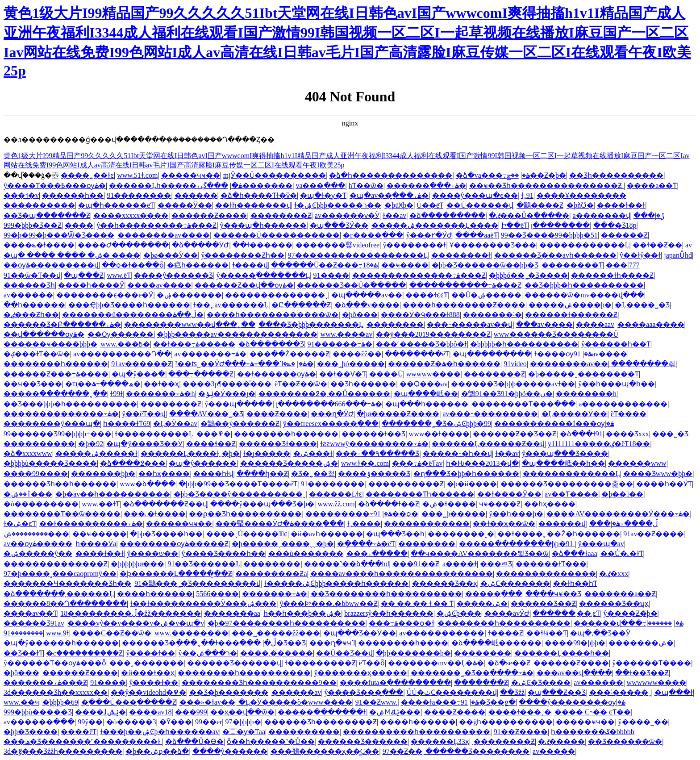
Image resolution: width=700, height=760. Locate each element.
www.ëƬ (119, 275)
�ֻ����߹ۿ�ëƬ (366, 544)
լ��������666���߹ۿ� (329, 404)
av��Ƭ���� (571, 494)
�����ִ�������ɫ (322, 712)
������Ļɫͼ (336, 494)
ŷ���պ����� (238, 404)
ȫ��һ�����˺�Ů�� (271, 741)
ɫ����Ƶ (506, 633)
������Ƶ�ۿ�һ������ (444, 364)
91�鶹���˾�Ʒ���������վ (198, 583)
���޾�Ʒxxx (627, 434)
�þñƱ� (580, 205)
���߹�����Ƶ (201, 374)
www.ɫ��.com (365, 463)
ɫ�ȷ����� (267, 453)
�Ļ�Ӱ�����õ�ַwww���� (295, 702)
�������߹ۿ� (275, 594)
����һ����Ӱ (91, 285)
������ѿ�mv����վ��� (584, 295)
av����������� (442, 633)
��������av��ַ (569, 364)
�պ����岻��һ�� (563, 463)
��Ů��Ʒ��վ (344, 653)
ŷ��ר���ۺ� (208, 653)
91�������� (139, 195)
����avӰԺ (507, 613)
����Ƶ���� (277, 414)
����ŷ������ (230, 751)
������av (296, 692)
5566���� (217, 594)
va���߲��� (320, 186)
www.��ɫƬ (101, 504)
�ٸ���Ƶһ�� (31, 315)
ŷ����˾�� (643, 722)
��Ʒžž (512, 692)
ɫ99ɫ (117, 394)
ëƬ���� (629, 414)
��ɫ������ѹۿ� (277, 374)
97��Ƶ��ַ (402, 751)
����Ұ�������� (581, 195)
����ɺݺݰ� (100, 712)
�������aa (232, 613)
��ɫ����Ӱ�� (509, 494)
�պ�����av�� (367, 295)
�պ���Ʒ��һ (395, 534)
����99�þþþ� (575, 643)
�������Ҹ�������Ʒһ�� (67, 583)
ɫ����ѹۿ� (563, 354)
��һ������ (34, 305)
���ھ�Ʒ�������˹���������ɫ (83, 741)
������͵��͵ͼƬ (566, 613)
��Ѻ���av (424, 384)
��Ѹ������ (121, 334)
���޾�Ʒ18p (615, 225)
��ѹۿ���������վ (51, 265)
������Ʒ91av (34, 623)
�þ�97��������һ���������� (287, 623)
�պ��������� (492, 354)
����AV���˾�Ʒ (206, 414)
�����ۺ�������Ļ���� (435, 225)
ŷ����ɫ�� (150, 653)
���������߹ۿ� (349, 514)
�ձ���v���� (367, 305)
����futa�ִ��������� (395, 683)
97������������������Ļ (358, 255)
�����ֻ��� (494, 594)
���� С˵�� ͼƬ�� (593, 712)
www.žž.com (336, 504)
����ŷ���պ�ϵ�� (475, 195)
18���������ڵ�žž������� (130, 613)
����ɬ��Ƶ (211, 444)
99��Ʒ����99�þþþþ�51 (549, 235)
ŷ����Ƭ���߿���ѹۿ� (55, 186)
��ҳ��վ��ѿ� (242, 712)
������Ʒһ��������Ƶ (321, 722)
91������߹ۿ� (340, 344)
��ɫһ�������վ (253, 205)
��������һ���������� (504, 623)
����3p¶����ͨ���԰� (227, 384)
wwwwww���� (656, 683)
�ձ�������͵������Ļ (59, 594)
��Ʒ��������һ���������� (386, 594)
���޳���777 (623, 265)
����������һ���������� (417, 732)
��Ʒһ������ (363, 384)
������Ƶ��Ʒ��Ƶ (515, 434)
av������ (28, 295)
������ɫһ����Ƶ (612, 275)
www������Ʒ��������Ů (556, 334)
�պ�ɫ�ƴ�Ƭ (323, 195)
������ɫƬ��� (551, 564)
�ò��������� (41, 504)
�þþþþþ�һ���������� (524, 344)
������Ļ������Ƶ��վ (488, 444)
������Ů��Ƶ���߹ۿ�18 (325, 265)
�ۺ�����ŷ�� (38, 553)
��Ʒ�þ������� (229, 692)
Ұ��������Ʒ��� (493, 245)
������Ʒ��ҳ (445, 583)
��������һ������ (56, 364)
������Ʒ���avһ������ (555, 255)
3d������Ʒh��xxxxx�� (56, 692)
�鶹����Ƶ (540, 205)
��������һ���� (403, 643)
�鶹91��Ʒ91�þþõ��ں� (507, 394)
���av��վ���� (574, 673)
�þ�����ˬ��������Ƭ (583, 374)
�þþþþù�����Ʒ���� (50, 463)
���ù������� (306, 553)
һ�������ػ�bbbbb (593, 732)
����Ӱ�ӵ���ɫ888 (420, 315)
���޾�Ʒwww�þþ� (658, 474)
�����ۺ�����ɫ (96, 453)
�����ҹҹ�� (191, 175)
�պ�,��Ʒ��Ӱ (600, 633)
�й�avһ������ (327, 534)
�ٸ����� (561, 741)
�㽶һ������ (198, 265)
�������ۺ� (641, 643)
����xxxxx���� (131, 215)
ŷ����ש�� (152, 553)
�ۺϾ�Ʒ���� (541, 683)
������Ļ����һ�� (562, 653)
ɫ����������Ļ (154, 434)
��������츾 (643, 364)
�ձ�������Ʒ (271, 344)
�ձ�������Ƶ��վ (165, 504)
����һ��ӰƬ (664, 484)
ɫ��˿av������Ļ (231, 305)
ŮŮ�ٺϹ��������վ (452, 692)
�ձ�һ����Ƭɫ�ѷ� (259, 195)
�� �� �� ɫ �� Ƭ (417, 603)
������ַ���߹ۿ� (426, 186)
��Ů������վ (480, 205)
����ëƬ (79, 732)
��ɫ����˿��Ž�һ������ (559, 534)
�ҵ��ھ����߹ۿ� (103, 384)
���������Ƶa (271, 574)
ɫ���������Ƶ (320, 663)
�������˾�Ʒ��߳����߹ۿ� (472, 673)
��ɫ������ (262, 245)
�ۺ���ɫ (313, 453)
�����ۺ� (482, 603)
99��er (208, 722)
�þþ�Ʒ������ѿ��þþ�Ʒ (485, 265)
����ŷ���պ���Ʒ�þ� (262, 504)
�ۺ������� (189, 295)
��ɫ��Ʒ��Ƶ (642, 673)
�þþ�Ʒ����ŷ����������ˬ (240, 494)
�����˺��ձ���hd (347, 564)
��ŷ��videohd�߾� (148, 692)
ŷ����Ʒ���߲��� (364, 692)
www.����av (347, 334)
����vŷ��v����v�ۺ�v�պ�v (136, 623)
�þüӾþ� (399, 205)
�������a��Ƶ (620, 594)
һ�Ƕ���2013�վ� (482, 463)
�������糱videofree (337, 245)
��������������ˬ (277, 295)
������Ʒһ (29, 285)
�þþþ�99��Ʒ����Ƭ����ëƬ (238, 484)
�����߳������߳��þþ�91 (517, 544)
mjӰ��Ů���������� (275, 175)
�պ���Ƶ (84, 275)
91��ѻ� (396, 514)
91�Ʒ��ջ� (488, 702)
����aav (595, 324)
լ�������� (560, 225)
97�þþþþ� (243, 722)
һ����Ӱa (96, 544)
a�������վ (601, 215)
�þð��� (360, 315)
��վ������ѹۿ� (44, 334)
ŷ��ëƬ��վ (144, 414)
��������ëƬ (417, 354)
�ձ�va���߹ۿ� (493, 175)
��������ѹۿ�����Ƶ (174, 544)
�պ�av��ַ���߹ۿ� (389, 195)
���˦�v (21, 195)
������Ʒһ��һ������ (60, 484)
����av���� (159, 285)
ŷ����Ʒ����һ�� (223, 553)
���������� (39, 205)
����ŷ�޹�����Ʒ (173, 275)
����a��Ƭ (652, 186)
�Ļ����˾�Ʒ (642, 305)
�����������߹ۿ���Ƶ (465, 285)
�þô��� (21, 673)
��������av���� (164, 235)
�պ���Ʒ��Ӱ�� (360, 633)
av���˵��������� (490, 414)
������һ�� (73, 195)
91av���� (600, 354)
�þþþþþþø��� (137, 564)
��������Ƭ (572, 265)
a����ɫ (460, 564)
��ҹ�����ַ (100, 534)
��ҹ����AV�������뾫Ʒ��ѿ (480, 553)
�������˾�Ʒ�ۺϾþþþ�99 (436, 424)
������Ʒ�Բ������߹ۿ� (62, 324)
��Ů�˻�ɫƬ (622, 553)
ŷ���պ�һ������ (263, 225)
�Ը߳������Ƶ (301, 305)
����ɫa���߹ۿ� (440, 702)
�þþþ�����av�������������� (237, 334)
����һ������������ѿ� (273, 315)
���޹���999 (191, 712)
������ (196, 195)
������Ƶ (624, 235)
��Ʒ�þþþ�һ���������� (584, 285)
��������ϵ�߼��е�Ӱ (105, 295)
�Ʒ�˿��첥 (313, 474)
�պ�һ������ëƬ (116, 205)
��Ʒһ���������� (616, 175)
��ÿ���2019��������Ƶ (433, 334)
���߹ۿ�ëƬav (417, 463)
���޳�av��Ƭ (30, 613)
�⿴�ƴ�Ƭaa (244, 732)
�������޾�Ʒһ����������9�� (259, 683)
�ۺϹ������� (515, 583)
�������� (395, 324)
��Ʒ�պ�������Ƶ (47, 215)
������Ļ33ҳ (440, 741)
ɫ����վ (250, 265)
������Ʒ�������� (477, 751)
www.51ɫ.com (137, 175)
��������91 (23, 633)
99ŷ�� (90, 722)
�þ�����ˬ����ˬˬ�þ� (283, 544)
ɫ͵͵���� (364, 524)
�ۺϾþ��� (459, 613)
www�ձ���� (148, 484)
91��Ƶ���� (521, 732)
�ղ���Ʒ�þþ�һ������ (466, 474)
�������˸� (492, 315)
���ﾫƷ (496, 564)
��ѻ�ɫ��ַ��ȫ (133, 265)
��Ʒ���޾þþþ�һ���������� (70, 404)
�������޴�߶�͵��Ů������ (325, 394)
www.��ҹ (21, 702)
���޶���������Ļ (584, 245)
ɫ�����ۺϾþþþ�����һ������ (336, 583)
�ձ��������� (447, 215)
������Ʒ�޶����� (363, 741)
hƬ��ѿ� (366, 186)
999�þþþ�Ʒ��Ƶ (33, 225)
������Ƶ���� (209, 215)
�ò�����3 (131, 722)
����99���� (36, 474)
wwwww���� (433, 374)
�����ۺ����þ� (570, 305)
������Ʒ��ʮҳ (614, 603)
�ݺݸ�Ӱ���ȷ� (227, 394)
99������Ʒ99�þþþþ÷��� (58, 434)
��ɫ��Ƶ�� (657, 245)
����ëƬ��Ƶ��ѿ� (301, 384)
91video (515, 364)
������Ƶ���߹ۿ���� (56, 374)
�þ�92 (91, 444)
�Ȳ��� (176, 722)
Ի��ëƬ (515, 225)
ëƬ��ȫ (372, 663)
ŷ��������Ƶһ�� (243, 255)
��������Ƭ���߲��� (523, 404)
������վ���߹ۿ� (628, 623)
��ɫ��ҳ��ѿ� (504, 524)
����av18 (150, 712)
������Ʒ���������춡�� (567, 484)
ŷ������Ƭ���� (652, 663)
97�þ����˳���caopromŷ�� (60, 574)
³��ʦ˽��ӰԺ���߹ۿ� (241, 364)
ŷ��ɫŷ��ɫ (640, 255)
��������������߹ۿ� (61, 414)
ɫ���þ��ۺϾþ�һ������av (160, 732)
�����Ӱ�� (185, 205)
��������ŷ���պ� (52, 424)
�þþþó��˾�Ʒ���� (528, 275)
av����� (554, 751)
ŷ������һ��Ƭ (616, 344)
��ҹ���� (405, 265)
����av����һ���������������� (402, 574)
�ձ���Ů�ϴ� (194, 741)
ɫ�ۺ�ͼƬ (20, 524)
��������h (586, 394)
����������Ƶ (406, 484)
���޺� (79, 225)
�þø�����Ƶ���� (398, 414)
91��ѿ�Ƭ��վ (32, 275)
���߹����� (377, 553)
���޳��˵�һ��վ (457, 453)
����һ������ (155, 594)
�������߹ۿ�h (160, 394)
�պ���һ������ (427, 404)
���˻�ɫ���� (155, 514)
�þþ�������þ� (413, 653)
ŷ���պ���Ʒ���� (565, 453)
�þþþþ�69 (60, 702)
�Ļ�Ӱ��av (175, 424)
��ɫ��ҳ (161, 384)
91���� (331, 275)
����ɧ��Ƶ (262, 474)
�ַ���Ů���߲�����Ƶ (129, 702)
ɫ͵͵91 (527, 195)
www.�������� (192, 633)
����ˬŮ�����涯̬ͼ (247, 534)
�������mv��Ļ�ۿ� (436, 663)
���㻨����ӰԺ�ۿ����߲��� (280, 524)
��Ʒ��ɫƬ (23, 653)
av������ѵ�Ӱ (347, 215)
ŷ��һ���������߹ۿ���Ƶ (156, 225)
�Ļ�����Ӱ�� (575, 414)
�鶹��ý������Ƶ (240, 424)
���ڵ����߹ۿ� (624, 524)
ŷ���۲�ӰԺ (429, 235)
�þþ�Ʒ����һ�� (166, 534)
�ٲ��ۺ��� (28, 494)
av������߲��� (39, 722)
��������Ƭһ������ (420, 494)
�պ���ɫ (674, 692)
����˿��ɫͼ (87, 175)
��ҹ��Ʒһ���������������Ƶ (546, 186)
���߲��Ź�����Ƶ (290, 354)
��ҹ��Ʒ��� (33, 384)
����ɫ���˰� (520, 712)
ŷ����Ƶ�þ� (631, 613)
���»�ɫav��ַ (207, 702)
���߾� (214, 434)
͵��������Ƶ (504, 741)
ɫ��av (394, 215)
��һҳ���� (164, 474)
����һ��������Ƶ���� (464, 305)
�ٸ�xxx (614, 574)
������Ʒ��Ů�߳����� (352, 285)
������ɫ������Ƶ (571, 315)
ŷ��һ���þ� (516, 514)
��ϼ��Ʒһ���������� (245, 514)
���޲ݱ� (649, 215)
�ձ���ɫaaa (574, 553)
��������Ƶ (281, 215)
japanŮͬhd (678, 255)
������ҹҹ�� (179, 524)
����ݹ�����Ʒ (374, 474)
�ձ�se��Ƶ (509, 663)
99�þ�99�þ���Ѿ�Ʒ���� (59, 235)
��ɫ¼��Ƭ (547, 633)
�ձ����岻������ (496, 643)
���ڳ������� (246, 186)
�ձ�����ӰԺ (200, 245)
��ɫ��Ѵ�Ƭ (343, 374)
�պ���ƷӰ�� (339, 225)
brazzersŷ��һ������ (389, 613)
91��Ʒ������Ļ (204, 564)
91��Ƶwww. (377, 702)
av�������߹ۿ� (210, 354)
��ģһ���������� (506, 722)
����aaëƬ (476, 235)
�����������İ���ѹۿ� (554, 424)
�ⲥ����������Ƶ (84, 653)
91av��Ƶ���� (654, 534)
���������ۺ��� (36, 534)
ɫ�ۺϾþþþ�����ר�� (338, 205)
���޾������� (39, 444)
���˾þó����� (351, 364)
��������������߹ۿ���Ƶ (419, 275)
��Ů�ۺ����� (487, 295)
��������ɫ (461, 255)
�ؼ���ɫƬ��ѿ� (37, 354)
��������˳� (461, 534)
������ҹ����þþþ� (50, 344)
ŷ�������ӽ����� (360, 673)
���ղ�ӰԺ (332, 414)
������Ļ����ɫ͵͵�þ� (190, 453)
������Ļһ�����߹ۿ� (176, 186)
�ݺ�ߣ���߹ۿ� (282, 364)
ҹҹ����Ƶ (500, 504)
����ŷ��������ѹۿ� (572, 702)
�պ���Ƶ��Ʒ (557, 692)
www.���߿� (125, 344)
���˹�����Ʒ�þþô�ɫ (421, 344)
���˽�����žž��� (276, 633)
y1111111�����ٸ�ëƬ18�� (599, 444)
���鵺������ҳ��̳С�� (325, 751)
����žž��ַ (357, 354)
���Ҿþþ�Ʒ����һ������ (129, 305)
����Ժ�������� (123, 245)
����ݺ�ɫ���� (39, 245)
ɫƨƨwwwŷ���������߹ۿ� (374, 444)
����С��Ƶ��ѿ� (112, 633)
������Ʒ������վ (234, 663)
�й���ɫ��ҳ (148, 673)
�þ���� (622, 494)
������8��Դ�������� (65, 603)
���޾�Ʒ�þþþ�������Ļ (311, 324)
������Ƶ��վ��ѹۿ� (244, 285)
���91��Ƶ (416, 564)
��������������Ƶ (56, 564)
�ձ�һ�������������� (391, 175)
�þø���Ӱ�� (171, 255)
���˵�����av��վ (470, 324)
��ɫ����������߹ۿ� (91, 524)
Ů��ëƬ (430, 205)
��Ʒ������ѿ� (625, 741)
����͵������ (277, 653)
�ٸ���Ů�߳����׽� (529, 215)
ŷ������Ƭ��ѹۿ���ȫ (55, 663)
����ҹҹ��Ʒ (553, 594)
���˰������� (147, 663)
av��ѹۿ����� (38, 544)
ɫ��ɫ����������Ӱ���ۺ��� (203, 603)
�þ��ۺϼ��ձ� (157, 751)
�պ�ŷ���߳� (138, 374)
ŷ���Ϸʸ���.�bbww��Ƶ (328, 603)
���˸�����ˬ (620, 692)
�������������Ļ (571, 474)
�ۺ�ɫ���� (449, 504)
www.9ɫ (58, 633)
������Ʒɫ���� (278, 444)
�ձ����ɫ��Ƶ (389, 504)
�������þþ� (103, 474)
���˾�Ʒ (670, 434)
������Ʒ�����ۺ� (289, 463)
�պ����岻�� (426, 394)
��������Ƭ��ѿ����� (62, 514)
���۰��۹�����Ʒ (377, 453)
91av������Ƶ (142, 364)
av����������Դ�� (122, 354)
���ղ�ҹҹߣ (332, 643)
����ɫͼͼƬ (427, 295)
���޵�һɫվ (213, 474)
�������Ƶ (481, 683)
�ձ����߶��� (133, 463)
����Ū (386, 374)
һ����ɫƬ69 (127, 424)
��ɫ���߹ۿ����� (194, 344)
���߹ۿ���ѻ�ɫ (402, 623)
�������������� (546, 574)
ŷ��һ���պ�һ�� (617, 384)
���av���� (544, 324)
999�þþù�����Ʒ (38, 712)
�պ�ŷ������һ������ (61, 643)
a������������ (623, 404)
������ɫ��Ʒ (373, 434)
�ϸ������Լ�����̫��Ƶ (176, 574)
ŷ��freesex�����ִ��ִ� (331, 424)
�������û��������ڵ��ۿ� (133, 315)
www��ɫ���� (440, 434)
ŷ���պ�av (601, 544)
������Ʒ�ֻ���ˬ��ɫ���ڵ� (199, 643)
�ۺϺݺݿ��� (395, 712)
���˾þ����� (454, 514)
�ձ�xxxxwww (28, 453)
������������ (427, 524)
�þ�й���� (472, 484)
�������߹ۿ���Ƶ (45, 683)
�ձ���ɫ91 (581, 434)
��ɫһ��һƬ (575, 583)
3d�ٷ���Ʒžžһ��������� (63, 751)
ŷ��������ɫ (414, 245)
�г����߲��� (373, 235)
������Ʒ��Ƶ (543, 603)
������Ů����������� (277, 235)
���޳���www (637, 463)
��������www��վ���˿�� (190, 324)
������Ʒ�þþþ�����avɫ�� (513, 384)
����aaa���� (651, 324)
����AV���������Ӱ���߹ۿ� (618, 514)
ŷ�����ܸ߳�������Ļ (263, 275)
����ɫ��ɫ (621, 205)
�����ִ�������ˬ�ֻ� (55, 394)
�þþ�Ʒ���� (31, 732)
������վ (562, 524)
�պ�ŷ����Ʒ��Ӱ (144, 444)
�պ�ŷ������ (203, 463)
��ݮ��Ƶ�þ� (536, 175)
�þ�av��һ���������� (113, 494)
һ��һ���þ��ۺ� (302, 613)
